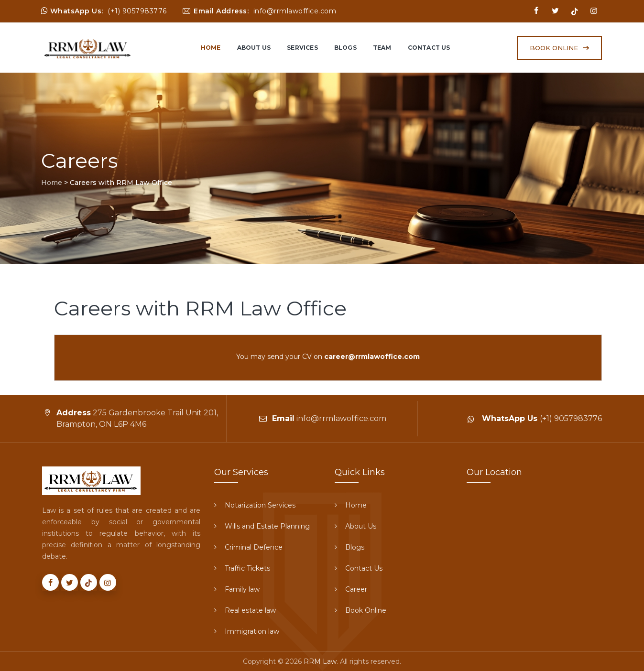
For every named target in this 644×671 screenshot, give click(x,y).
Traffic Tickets (247, 568)
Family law (242, 589)
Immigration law (252, 631)
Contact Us (429, 48)
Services (302, 48)
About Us (254, 48)
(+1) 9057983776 (137, 11)
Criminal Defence (254, 547)
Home (211, 48)
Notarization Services (260, 505)
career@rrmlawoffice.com (372, 357)
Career (356, 589)
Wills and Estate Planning (267, 526)
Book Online (366, 610)
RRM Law (320, 661)
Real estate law (250, 610)
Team (382, 48)
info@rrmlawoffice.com (295, 11)
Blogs (345, 48)
